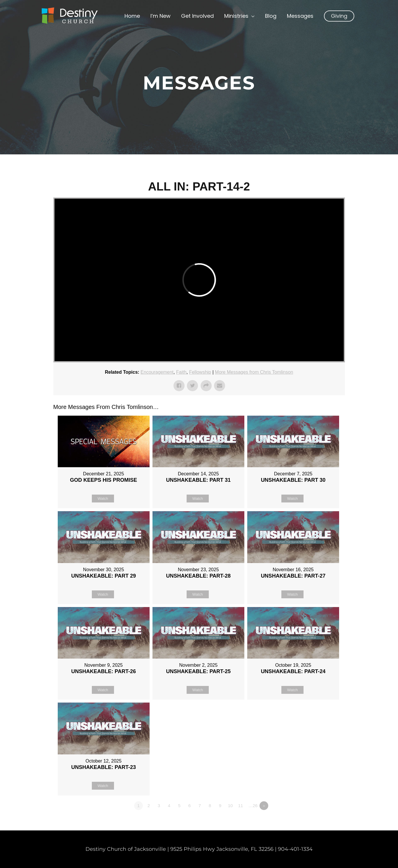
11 (241, 806)
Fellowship (200, 372)
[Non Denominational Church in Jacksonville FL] (69, 16)
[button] (339, 16)
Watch (103, 499)
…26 (253, 806)
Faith (181, 372)
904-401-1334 (295, 849)
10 (230, 806)
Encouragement (157, 372)
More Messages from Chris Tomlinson (254, 372)
